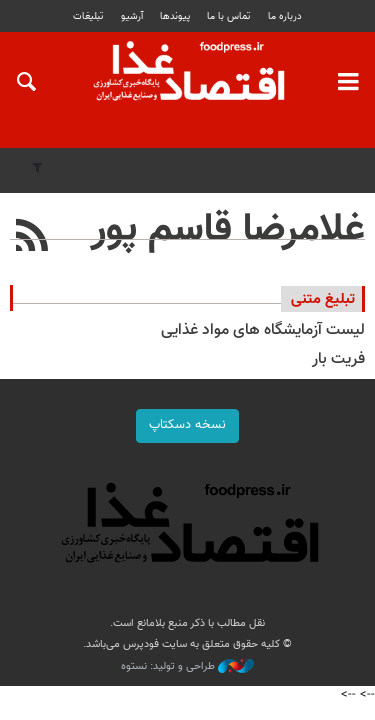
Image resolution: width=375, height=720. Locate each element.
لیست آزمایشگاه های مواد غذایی (263, 330)
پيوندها (175, 16)
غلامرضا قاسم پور (228, 230)
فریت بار (338, 359)
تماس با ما (228, 16)
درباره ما (285, 16)
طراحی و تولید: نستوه (187, 667)
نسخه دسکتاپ (187, 425)
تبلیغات (88, 16)
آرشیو (132, 16)
